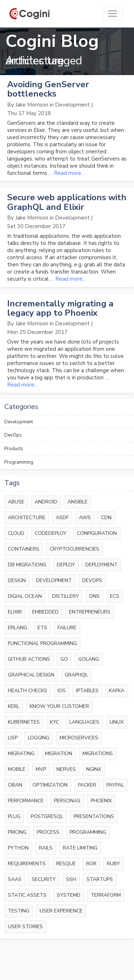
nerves (66, 769)
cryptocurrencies (75, 549)
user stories (25, 927)
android (46, 502)
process (48, 832)
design (17, 580)
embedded (45, 612)
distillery (66, 596)
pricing (17, 832)
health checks (28, 691)
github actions (29, 659)
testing (19, 911)
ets (42, 628)
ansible (78, 502)
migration (59, 754)
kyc (54, 722)
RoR (91, 864)
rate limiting (80, 848)
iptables (87, 691)
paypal (115, 785)
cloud (16, 533)
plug (14, 816)
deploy (66, 565)
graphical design (31, 675)
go (64, 659)
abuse (16, 502)
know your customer (59, 706)
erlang (18, 628)
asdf (62, 518)
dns (95, 596)
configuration (97, 533)
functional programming (42, 643)
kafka (117, 691)
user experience (61, 911)
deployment (101, 565)
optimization (50, 785)
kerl (14, 706)
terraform (106, 895)
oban (15, 785)
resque (66, 864)
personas (67, 801)
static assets (27, 895)
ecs (115, 596)
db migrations (27, 565)
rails (46, 848)
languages (84, 722)
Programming (19, 462)
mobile (17, 769)
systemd (69, 895)
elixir (15, 612)
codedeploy (51, 533)
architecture (27, 518)
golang (89, 659)
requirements (27, 864)
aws (85, 518)
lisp (13, 738)
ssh (71, 879)
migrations (98, 754)
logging (39, 738)
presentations (94, 816)
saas (15, 879)
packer (87, 785)
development (54, 580)
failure (67, 628)
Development (19, 422)
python (18, 848)
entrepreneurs (90, 612)
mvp (41, 769)
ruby (113, 864)
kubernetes (24, 722)
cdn (106, 518)
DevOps (13, 435)
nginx (94, 769)
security (44, 879)
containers (24, 549)
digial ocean (25, 596)
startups (100, 879)
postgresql (47, 816)
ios (62, 691)
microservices (79, 738)
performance (26, 801)
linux (117, 722)
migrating (21, 754)
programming (88, 832)
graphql (76, 675)
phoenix (101, 801)
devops (92, 580)
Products (14, 449)
